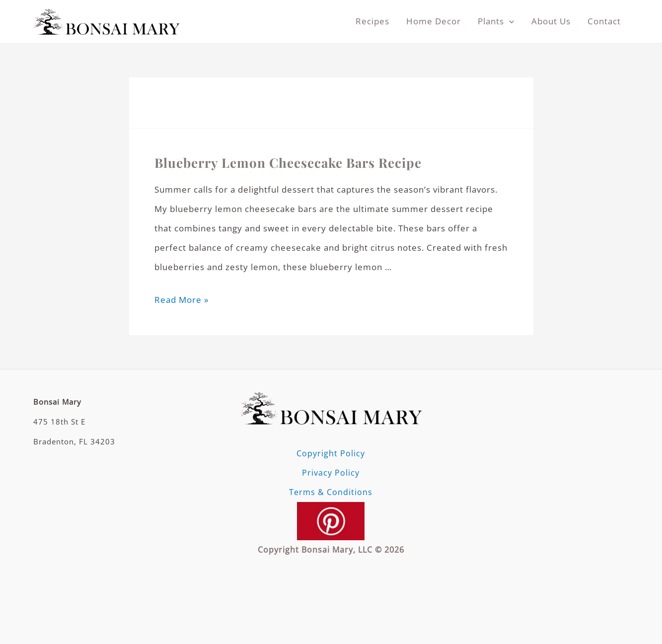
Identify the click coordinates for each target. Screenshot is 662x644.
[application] (509, 21)
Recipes (372, 21)
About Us (551, 21)
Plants (496, 21)
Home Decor (434, 21)
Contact (604, 21)
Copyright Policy (331, 453)
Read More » (182, 300)
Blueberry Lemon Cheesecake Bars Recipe (288, 163)
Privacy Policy (331, 473)
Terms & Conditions (331, 492)
